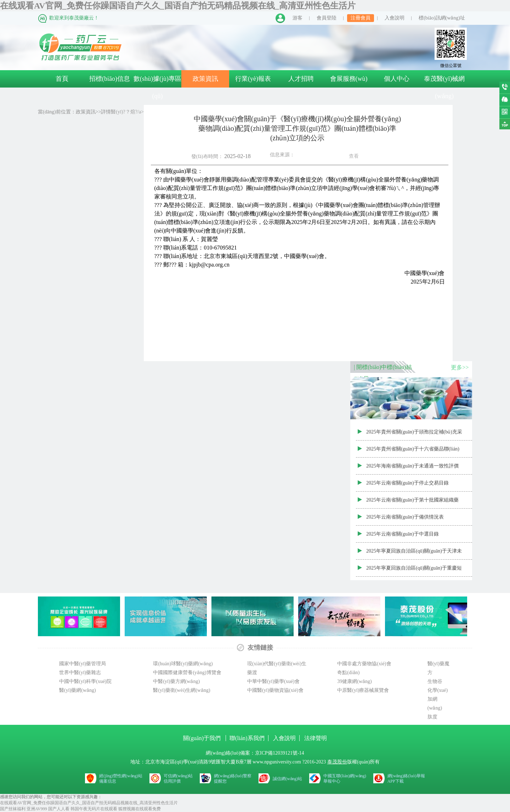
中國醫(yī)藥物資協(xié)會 (275, 690)
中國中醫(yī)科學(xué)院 (85, 681)
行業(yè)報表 (253, 79)
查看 (354, 156)
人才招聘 (301, 79)
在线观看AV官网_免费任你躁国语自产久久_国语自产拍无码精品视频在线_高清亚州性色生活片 (178, 6)
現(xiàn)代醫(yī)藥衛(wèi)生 (277, 664)
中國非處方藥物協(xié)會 (364, 664)
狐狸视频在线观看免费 (140, 809)
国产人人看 (59, 809)
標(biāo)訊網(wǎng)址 (442, 18)
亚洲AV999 (37, 809)
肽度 (432, 717)
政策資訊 (205, 79)
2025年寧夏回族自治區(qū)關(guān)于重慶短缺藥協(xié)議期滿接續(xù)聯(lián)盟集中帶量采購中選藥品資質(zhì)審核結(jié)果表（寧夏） (414, 571)
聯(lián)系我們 (247, 738)
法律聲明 (316, 738)
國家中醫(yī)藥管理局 (83, 664)
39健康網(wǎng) (354, 681)
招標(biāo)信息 (110, 79)
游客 (297, 18)
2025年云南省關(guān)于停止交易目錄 (407, 483)
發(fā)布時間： (248, 155)
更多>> (460, 367)
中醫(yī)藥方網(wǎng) (176, 681)
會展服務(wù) (349, 79)
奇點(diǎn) (348, 673)
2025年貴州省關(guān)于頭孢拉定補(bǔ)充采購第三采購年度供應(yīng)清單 (414, 435)
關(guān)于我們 (203, 738)
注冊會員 (361, 18)
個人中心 (397, 79)
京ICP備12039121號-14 (279, 753)
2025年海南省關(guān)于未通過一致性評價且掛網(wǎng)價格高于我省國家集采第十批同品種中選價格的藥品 (413, 469)
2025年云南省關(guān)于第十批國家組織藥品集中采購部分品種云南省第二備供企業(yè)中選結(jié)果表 (412, 503)
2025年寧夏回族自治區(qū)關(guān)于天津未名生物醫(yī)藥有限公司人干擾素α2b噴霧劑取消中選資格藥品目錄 (414, 554)
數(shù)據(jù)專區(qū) (157, 87)
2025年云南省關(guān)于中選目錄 (403, 534)
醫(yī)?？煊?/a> (121, 112)
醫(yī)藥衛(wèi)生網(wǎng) (182, 690)
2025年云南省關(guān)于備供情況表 (405, 517)
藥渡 (252, 673)
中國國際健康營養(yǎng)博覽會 (187, 673)
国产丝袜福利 (13, 809)
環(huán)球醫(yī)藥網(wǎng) (183, 664)
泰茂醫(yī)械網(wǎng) (444, 87)
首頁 (62, 79)
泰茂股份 (337, 762)
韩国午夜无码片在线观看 (94, 809)
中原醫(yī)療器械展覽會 (363, 690)
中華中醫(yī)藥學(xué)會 (273, 681)
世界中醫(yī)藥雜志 (80, 673)
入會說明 (395, 18)
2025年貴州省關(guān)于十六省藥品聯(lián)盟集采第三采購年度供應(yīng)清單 (413, 452)
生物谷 (435, 681)
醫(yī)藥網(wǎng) (78, 690)
